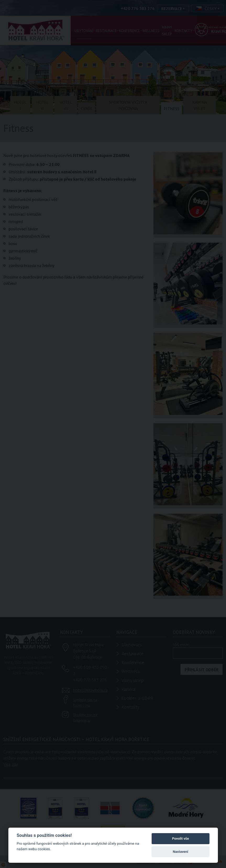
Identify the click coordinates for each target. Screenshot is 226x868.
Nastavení (181, 852)
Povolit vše (180, 839)
